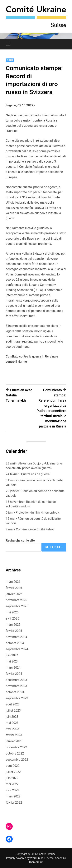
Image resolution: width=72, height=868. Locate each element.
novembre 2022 (16, 747)
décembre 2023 (16, 680)
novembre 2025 (16, 600)
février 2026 (14, 588)
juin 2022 (12, 778)
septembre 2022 (17, 760)
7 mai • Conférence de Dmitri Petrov (30, 529)
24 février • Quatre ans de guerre (28, 474)
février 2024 (14, 674)
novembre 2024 (16, 637)
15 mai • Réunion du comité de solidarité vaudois (33, 521)
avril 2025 (12, 619)
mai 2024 (12, 661)
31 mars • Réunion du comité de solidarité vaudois (34, 483)
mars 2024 (13, 668)
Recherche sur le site (20, 540)
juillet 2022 (13, 772)
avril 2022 (12, 790)
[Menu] (8, 44)
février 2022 (14, 803)
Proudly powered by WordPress (25, 858)
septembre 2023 (17, 698)
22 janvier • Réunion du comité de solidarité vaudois (35, 493)
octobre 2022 (15, 753)
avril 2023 (12, 729)
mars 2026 (13, 582)
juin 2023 (12, 717)
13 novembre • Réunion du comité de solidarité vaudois (31, 504)
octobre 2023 (15, 692)
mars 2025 (13, 625)
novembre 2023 (16, 686)
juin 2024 (12, 655)
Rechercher (54, 547)
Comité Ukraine (46, 854)
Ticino (10, 60)
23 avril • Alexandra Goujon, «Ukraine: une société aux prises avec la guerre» (34, 466)
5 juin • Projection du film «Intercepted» (32, 512)
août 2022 (13, 766)
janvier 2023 (14, 741)
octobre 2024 (15, 643)
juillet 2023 (13, 711)
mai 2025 (12, 612)
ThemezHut (36, 862)
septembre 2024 (17, 649)
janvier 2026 (14, 594)
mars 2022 (13, 796)
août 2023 (13, 704)
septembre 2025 (17, 606)
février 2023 (14, 735)
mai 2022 (12, 784)
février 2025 (14, 631)
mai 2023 (12, 723)
